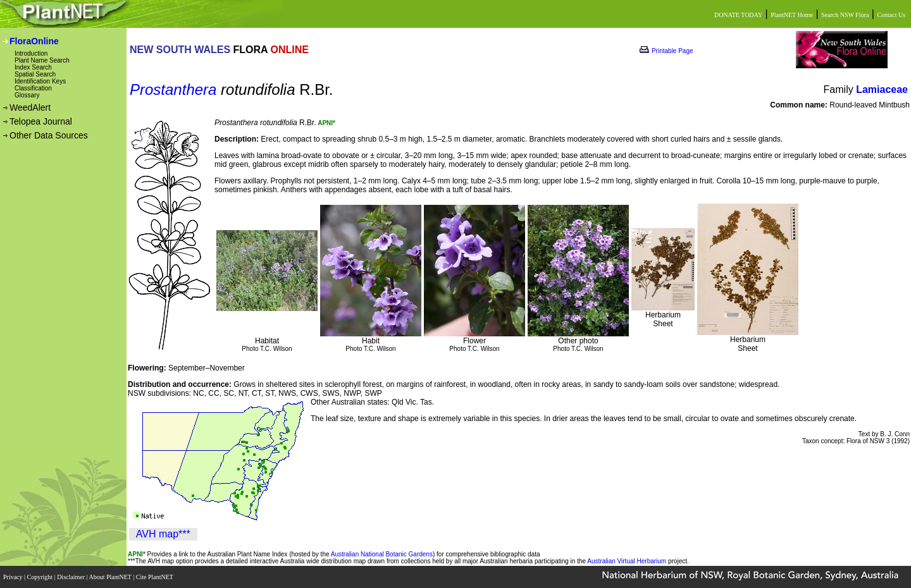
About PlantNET (111, 577)
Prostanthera (173, 89)
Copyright (41, 577)
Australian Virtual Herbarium (627, 561)
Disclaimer (71, 577)
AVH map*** (163, 534)
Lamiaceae (882, 89)
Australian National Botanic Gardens (382, 554)
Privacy (14, 577)
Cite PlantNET (155, 577)
